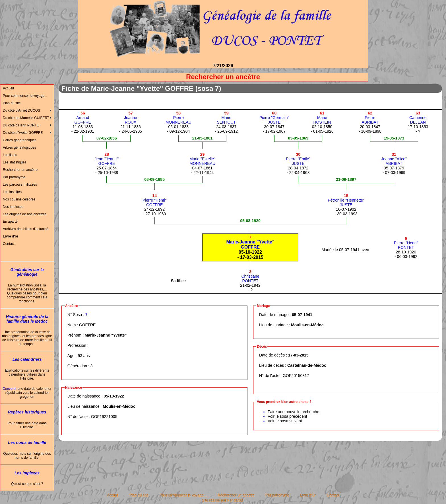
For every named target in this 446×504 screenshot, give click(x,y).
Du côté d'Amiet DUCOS (21, 110)
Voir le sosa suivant (285, 421)
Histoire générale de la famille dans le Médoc (27, 319)
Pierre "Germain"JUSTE (274, 118)
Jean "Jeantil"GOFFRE (107, 159)
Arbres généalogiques (19, 147)
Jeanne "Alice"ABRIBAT (394, 159)
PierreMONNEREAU (178, 118)
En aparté (10, 222)
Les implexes (27, 473)
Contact (9, 244)
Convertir (10, 389)
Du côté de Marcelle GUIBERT (26, 118)
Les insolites (12, 192)
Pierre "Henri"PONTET (406, 243)
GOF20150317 (296, 376)
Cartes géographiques (20, 140)
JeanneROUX (131, 118)
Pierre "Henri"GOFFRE (155, 200)
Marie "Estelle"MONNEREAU (202, 159)
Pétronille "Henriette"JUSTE (346, 200)
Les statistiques (15, 162)
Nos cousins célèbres (19, 199)
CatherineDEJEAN (418, 118)
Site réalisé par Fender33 (222, 500)
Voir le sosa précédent (287, 416)
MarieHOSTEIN (322, 118)
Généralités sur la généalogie (27, 272)
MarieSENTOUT (226, 118)
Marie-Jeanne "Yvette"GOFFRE (250, 242)
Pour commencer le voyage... (25, 96)
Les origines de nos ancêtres (25, 214)
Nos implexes (13, 207)
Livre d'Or (308, 495)
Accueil (8, 88)
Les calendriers (27, 359)
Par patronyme (14, 177)
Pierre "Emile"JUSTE (298, 159)
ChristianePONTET (250, 276)
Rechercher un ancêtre (20, 170)
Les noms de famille (27, 442)
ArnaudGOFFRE (83, 118)
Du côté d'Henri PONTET (22, 125)
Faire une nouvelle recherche (293, 412)
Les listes (10, 155)
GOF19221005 (104, 417)
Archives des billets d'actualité (26, 229)
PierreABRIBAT (370, 118)
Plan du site (12, 103)
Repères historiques (27, 412)
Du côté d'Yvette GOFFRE (23, 133)
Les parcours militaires (20, 185)
